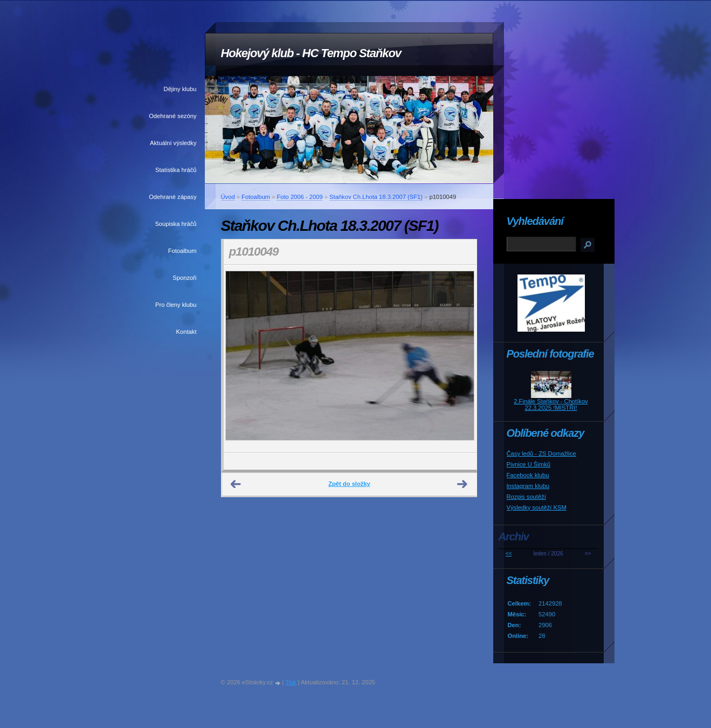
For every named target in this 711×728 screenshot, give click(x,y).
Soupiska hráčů (175, 224)
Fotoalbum (182, 251)
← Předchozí (236, 484)
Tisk (291, 682)
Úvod (228, 197)
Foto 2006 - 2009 (299, 197)
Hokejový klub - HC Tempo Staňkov (311, 53)
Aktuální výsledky (173, 143)
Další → (463, 484)
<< (509, 554)
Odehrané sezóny (172, 116)
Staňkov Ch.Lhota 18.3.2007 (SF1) (376, 197)
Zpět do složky (349, 484)
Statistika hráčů (176, 170)
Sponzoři (184, 278)
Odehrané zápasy (172, 197)
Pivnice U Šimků (529, 464)
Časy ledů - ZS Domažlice (541, 454)
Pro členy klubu (176, 305)
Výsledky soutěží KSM (537, 507)
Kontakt (187, 332)
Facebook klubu (528, 475)
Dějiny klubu (180, 89)
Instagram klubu (528, 486)
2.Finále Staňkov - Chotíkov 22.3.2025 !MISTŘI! (551, 404)
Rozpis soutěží (526, 497)
